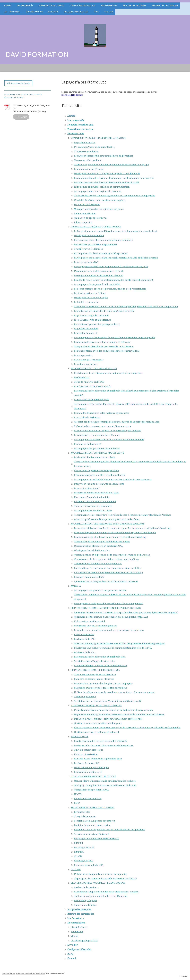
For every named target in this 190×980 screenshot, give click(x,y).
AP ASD (78, 856)
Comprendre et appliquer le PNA (91, 790)
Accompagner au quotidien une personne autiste (100, 590)
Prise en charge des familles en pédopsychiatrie (100, 475)
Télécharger (21, 117)
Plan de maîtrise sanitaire (88, 799)
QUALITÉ (76, 869)
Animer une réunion (85, 213)
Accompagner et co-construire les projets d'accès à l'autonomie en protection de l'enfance (123, 515)
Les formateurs (12, 12)
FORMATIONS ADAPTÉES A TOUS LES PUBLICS (96, 227)
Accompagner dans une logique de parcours (98, 191)
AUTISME (76, 586)
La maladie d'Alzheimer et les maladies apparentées (102, 413)
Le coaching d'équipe (85, 901)
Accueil (8, 6)
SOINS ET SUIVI (79, 736)
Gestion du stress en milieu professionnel (96, 732)
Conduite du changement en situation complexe (100, 200)
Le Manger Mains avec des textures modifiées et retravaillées (107, 351)
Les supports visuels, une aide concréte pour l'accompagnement (109, 603)
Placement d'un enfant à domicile (92, 497)
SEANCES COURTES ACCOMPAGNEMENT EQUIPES (98, 883)
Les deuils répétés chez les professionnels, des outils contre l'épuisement (114, 280)
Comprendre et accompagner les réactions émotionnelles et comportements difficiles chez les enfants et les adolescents (130, 464)
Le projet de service (85, 142)
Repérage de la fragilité (87, 763)
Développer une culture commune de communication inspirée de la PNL (113, 648)
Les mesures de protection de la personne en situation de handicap (110, 537)
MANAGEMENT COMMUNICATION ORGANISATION (98, 138)
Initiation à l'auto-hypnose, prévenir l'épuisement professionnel (108, 719)
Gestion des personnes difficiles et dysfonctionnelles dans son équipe (111, 165)
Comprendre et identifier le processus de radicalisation (104, 346)
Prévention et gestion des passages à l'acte (97, 324)
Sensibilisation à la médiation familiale (95, 502)
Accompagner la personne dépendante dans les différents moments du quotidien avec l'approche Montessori (126, 406)
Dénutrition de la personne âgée (91, 768)
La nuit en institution (86, 364)
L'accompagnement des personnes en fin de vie (99, 271)
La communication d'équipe (89, 169)
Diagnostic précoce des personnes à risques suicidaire (103, 240)
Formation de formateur (82, 6)
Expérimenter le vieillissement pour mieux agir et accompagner (108, 373)
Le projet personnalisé (86, 262)
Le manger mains (83, 355)
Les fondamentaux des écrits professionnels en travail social (107, 182)
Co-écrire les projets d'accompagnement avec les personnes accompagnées (115, 196)
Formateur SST (82, 812)
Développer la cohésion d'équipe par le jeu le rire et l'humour (107, 173)
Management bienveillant (88, 160)
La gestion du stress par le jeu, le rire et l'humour (101, 688)
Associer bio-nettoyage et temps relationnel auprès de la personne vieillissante (117, 422)
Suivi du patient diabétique (89, 750)
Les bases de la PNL (85, 639)
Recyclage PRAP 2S (84, 847)
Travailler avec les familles (88, 249)
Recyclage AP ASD (84, 861)
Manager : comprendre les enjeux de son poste (99, 209)
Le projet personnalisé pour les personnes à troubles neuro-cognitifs (111, 267)
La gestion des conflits (86, 329)
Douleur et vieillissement (88, 444)
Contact (109, 12)
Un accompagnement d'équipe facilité (94, 147)
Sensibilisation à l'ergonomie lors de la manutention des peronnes (110, 830)
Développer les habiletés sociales (92, 550)
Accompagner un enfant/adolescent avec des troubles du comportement (113, 479)
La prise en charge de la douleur (91, 315)
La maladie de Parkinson (87, 417)
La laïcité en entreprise (86, 302)
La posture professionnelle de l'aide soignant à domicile (104, 311)
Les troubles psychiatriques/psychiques (96, 244)
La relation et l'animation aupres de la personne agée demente (108, 431)
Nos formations (109, 6)
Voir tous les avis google (18, 83)
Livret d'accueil (79, 927)
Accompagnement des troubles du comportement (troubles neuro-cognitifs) (115, 337)
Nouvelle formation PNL (51, 6)
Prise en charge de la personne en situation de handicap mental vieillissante (115, 533)
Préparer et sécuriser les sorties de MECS (96, 493)
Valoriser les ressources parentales (93, 506)
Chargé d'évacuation (85, 816)
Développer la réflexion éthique (91, 298)
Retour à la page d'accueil (72, 95)
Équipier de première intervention (92, 825)
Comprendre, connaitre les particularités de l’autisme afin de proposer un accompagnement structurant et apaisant (130, 597)
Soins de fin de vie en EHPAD (89, 382)
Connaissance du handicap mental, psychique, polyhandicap (106, 559)
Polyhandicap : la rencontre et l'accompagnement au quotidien (108, 568)
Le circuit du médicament (88, 772)
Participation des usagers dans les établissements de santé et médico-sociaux (116, 258)
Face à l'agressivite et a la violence (93, 320)
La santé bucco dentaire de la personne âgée (98, 759)
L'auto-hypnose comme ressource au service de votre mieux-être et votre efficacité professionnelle (127, 728)
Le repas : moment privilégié (89, 577)
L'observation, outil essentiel (89, 621)
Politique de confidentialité (25, 974)
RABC (77, 803)
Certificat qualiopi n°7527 (84, 940)
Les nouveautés (25, 6)
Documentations (34, 12)
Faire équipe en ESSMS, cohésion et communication (102, 187)
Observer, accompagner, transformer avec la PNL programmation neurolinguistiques (119, 643)
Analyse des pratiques (135, 6)
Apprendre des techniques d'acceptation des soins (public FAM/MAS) (111, 617)
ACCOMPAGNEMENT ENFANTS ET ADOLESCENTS (97, 453)
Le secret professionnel (87, 488)
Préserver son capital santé (89, 865)
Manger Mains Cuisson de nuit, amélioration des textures (105, 781)
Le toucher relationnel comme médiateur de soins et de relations (109, 630)
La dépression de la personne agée (93, 386)
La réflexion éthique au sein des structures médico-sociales (106, 892)
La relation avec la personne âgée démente (97, 435)
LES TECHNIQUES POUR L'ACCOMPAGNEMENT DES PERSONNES (106, 608)
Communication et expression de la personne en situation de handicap (112, 555)
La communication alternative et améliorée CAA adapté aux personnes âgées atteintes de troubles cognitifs (127, 393)
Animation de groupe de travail (91, 218)
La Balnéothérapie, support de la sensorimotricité (101, 666)
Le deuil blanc (82, 377)
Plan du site (40, 974)
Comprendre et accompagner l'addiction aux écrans (102, 541)
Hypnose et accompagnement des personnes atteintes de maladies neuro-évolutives (119, 714)
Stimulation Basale (84, 635)
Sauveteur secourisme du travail (92, 834)
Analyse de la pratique (86, 887)
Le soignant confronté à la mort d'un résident (98, 275)
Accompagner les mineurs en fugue (93, 510)
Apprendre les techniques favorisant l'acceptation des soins (106, 581)
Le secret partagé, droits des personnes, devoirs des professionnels (110, 289)
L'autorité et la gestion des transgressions (97, 470)
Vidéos (74, 936)
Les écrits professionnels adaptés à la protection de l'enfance (107, 519)
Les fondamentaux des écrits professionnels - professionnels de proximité (114, 178)
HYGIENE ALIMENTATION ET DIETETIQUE (94, 776)
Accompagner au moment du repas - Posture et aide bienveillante (109, 439)
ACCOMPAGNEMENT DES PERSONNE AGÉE (94, 369)
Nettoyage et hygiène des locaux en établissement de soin (105, 785)
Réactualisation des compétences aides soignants (101, 741)
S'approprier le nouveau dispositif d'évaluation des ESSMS (105, 878)
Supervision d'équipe (85, 905)
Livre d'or (53, 12)
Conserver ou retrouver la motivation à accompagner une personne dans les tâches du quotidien (126, 306)
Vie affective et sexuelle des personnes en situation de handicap (108, 572)
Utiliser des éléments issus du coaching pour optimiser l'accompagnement (114, 692)
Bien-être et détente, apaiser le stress (94, 679)
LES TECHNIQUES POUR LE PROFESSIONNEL (95, 670)
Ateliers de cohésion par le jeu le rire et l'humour (100, 896)
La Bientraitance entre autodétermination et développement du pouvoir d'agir (116, 231)
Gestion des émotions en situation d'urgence (98, 723)
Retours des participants (165, 6)
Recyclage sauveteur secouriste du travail (97, 838)
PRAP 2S (78, 843)
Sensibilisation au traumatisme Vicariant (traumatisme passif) (107, 701)
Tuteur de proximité (85, 697)
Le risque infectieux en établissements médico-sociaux (104, 745)
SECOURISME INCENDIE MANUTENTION (93, 807)
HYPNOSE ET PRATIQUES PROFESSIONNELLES (96, 705)
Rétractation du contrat (55, 974)
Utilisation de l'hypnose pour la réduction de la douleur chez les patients (113, 710)
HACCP (78, 794)
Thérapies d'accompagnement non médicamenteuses (102, 426)
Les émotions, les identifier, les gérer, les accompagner (103, 683)
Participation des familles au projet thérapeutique (101, 253)
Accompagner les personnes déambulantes (97, 448)
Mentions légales (9, 974)
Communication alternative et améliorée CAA (98, 546)
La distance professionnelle (89, 360)
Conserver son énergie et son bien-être (95, 674)
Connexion (184, 976)
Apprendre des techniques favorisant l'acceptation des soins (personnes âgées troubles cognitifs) (126, 612)
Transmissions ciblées (86, 151)
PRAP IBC (79, 852)
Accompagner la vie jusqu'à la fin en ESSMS (97, 284)
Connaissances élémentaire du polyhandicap (98, 564)
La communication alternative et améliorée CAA (100, 657)
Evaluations (77, 932)
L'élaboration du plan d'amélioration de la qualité (101, 874)
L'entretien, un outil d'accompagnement (95, 626)
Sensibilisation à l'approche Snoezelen (95, 661)
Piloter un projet (83, 222)
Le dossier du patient (85, 333)
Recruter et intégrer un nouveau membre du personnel (103, 156)
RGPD (96, 12)
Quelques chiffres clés (76, 12)
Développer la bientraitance (89, 236)
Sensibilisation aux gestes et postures (94, 821)
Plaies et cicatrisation (86, 754)
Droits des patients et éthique (90, 293)
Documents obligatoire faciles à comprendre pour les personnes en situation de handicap (122, 528)
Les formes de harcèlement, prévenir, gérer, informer (102, 342)
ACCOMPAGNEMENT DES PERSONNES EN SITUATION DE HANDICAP (108, 524)
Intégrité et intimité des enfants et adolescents (99, 484)
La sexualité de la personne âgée (92, 400)
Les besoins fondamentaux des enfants (95, 457)
